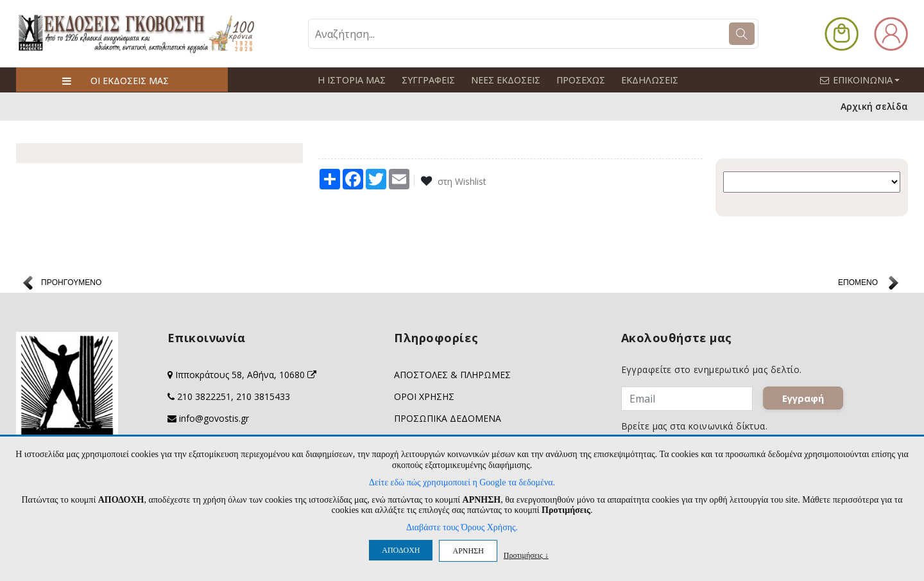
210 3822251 (204, 396)
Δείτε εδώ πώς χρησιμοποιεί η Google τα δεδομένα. (462, 482)
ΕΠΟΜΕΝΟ (858, 282)
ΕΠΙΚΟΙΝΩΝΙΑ (866, 80)
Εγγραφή (803, 398)
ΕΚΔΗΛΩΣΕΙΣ (645, 80)
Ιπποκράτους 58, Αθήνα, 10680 (246, 375)
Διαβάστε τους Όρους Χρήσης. (462, 527)
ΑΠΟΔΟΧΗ (401, 550)
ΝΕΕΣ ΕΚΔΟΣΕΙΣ (503, 80)
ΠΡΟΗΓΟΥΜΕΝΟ (71, 282)
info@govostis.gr (214, 418)
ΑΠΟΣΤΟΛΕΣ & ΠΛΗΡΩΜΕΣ (452, 375)
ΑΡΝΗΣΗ (468, 551)
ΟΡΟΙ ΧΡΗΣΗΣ (424, 396)
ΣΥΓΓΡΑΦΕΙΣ (426, 80)
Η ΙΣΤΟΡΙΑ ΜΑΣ (351, 80)
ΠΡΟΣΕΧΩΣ (577, 80)
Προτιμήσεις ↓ (526, 555)
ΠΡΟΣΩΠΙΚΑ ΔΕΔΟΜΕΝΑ (448, 418)
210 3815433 (263, 396)
